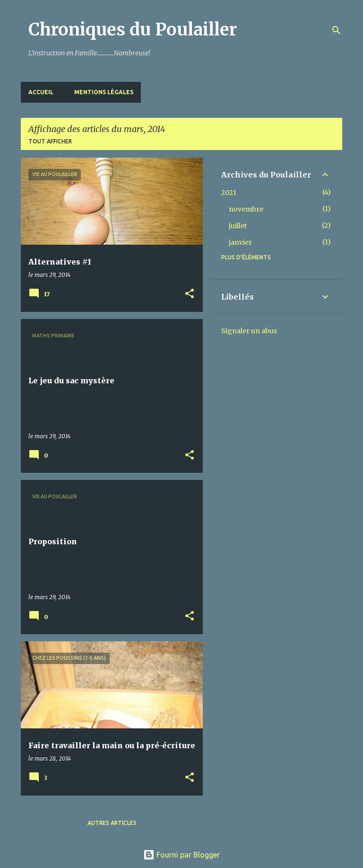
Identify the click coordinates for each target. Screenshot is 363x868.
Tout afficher (50, 141)
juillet (238, 226)
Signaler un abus (249, 331)
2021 (229, 193)
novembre (246, 209)
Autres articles (112, 823)
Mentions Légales (104, 92)
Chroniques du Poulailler (133, 30)
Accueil (41, 92)
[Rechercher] (337, 30)
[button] (190, 294)
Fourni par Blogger (181, 855)
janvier (240, 242)
